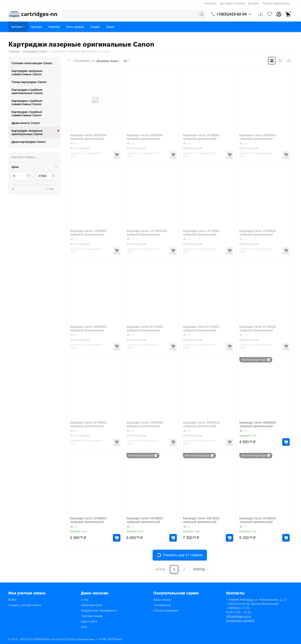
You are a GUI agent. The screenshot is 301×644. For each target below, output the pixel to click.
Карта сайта (89, 621)
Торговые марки (92, 616)
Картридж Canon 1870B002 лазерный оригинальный (258, 520)
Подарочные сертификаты (99, 611)
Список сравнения (166, 611)
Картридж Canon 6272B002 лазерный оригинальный (145, 328)
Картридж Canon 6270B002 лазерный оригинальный (88, 424)
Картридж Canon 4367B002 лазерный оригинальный (201, 520)
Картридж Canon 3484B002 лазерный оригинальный (258, 424)
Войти (12, 600)
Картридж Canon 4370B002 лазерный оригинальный (145, 520)
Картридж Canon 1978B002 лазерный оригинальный (258, 233)
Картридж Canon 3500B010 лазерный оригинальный (201, 424)
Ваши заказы (162, 600)
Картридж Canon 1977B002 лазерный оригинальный (201, 233)
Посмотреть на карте (240, 621)
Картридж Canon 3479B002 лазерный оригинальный (201, 137)
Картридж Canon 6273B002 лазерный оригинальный (258, 328)
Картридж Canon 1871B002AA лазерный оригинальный (147, 233)
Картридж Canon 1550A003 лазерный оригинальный (145, 424)
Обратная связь (92, 605)
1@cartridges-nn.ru (239, 616)
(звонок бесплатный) (252, 604)
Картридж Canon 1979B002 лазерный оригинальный (88, 520)
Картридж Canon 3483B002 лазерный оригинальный (145, 137)
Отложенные (162, 605)
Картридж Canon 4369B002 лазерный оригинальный (88, 328)
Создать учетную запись (25, 605)
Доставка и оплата (232, 3)
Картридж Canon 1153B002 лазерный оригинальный (88, 233)
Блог (84, 627)
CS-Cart (68, 639)
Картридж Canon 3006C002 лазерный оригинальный (89, 137)
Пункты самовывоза (276, 3)
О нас (85, 600)
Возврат (254, 3)
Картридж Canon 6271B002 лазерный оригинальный (201, 328)
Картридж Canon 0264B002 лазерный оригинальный (258, 137)
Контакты (210, 3)
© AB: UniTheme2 (111, 639)
